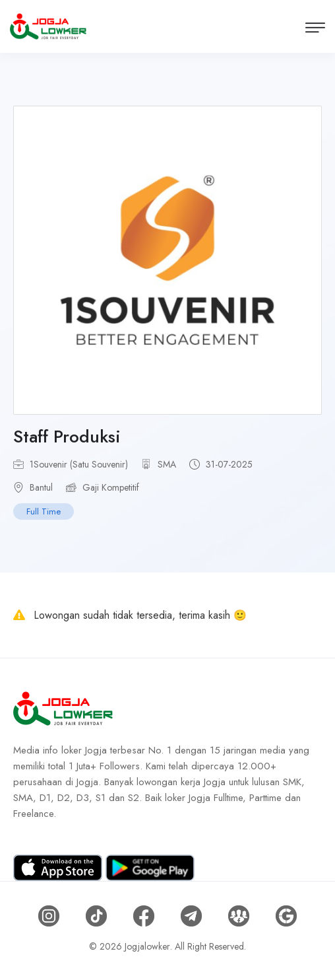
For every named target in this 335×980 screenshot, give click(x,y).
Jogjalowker (147, 946)
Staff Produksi (67, 437)
